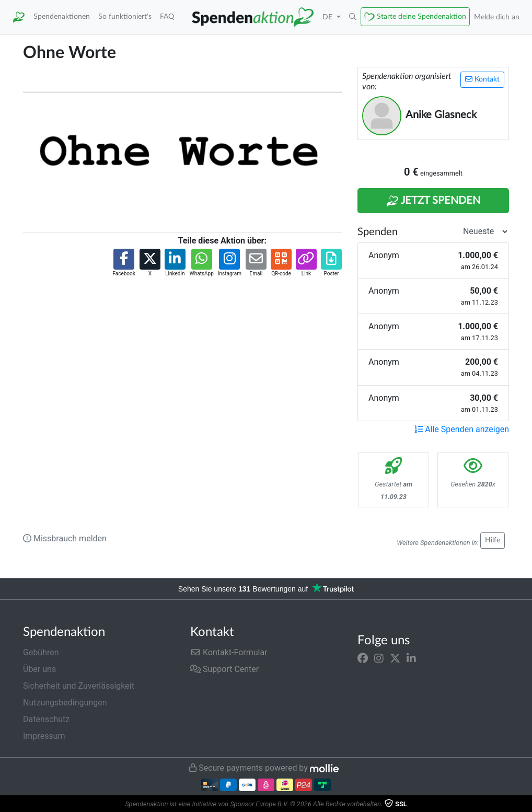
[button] (353, 17)
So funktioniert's (125, 16)
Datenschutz (46, 719)
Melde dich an (497, 17)
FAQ (167, 16)
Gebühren (41, 652)
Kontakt (482, 79)
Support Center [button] (224, 669)
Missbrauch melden (65, 538)
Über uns (39, 669)
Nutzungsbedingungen (65, 703)
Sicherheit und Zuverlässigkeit (79, 686)
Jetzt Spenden (433, 201)
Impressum (44, 736)
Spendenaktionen (62, 16)
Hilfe (493, 540)
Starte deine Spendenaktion (421, 16)
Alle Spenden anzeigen (462, 429)
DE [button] (328, 17)
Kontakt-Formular (229, 652)
